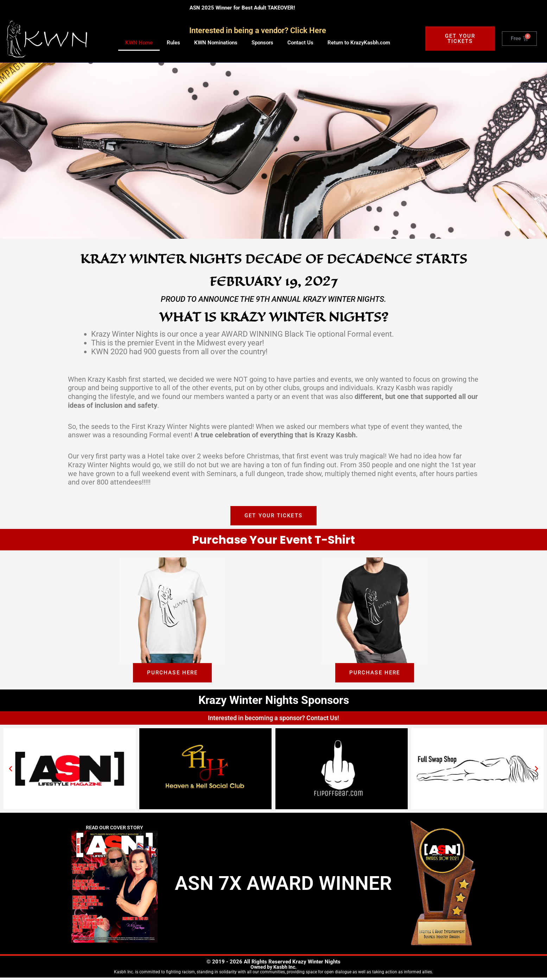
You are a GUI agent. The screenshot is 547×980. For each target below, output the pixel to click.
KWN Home (139, 43)
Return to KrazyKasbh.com (359, 43)
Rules (173, 43)
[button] (11, 771)
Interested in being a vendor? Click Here (258, 30)
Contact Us (300, 43)
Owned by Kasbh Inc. (273, 969)
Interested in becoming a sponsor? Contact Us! (273, 720)
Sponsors (262, 43)
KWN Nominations (216, 43)
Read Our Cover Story (115, 830)
